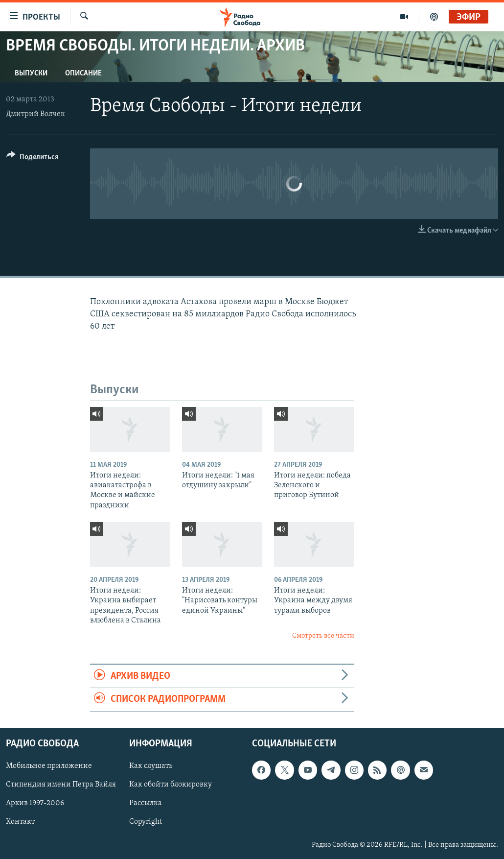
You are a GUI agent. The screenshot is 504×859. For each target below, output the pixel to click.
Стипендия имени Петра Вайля (61, 785)
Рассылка (146, 803)
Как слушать (151, 766)
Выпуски (31, 73)
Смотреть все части (323, 636)
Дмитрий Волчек (35, 114)
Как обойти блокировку (171, 785)
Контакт (20, 822)
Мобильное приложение (49, 766)
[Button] (33, 158)
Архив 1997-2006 (35, 803)
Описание (83, 73)
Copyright (146, 822)
